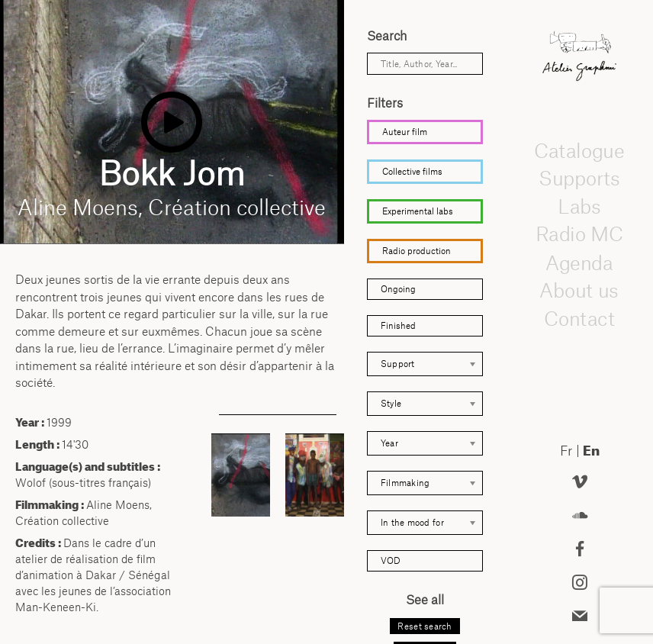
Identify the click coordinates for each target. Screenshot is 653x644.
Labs (580, 206)
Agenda (580, 262)
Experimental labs (418, 211)
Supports (579, 178)
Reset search (425, 626)
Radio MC (579, 234)
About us (580, 290)
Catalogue (580, 150)
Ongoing (398, 289)
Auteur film (405, 132)
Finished (398, 325)
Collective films (412, 171)
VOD (391, 560)
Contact (579, 318)
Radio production (417, 251)
